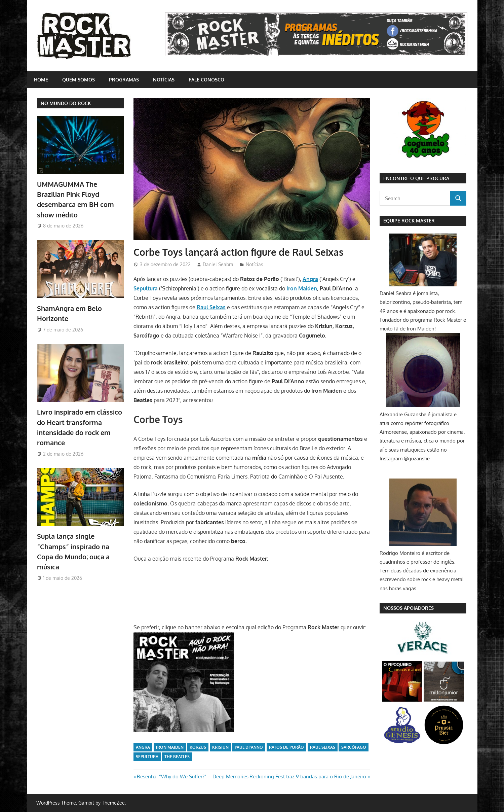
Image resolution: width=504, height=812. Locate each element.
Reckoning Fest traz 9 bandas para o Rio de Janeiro (308, 776)
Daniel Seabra (218, 264)
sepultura (147, 757)
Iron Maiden (302, 288)
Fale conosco (206, 80)
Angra (143, 747)
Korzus (198, 747)
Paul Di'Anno (249, 747)
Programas (124, 80)
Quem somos (79, 80)
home (41, 80)
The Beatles (177, 757)
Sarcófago (354, 747)
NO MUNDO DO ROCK (66, 103)
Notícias (164, 80)
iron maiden (170, 747)
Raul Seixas (323, 747)
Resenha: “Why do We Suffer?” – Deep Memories (192, 776)
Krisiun (220, 747)
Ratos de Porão (286, 747)
